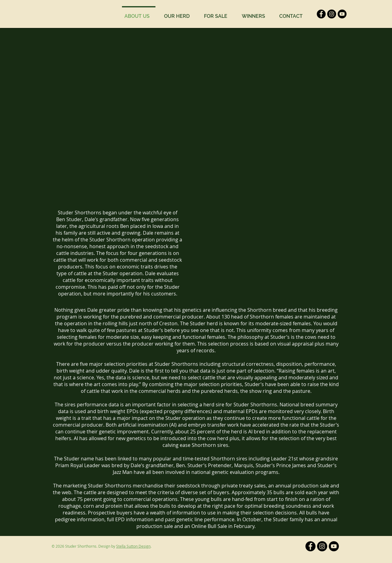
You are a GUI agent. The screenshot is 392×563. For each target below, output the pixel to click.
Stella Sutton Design (133, 546)
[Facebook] (321, 14)
